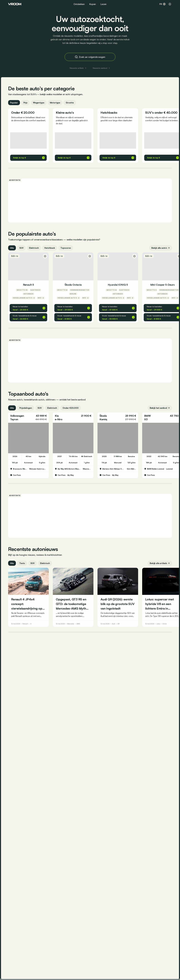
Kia (57, 416)
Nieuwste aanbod (102, 68)
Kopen (93, 4)
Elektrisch (34, 248)
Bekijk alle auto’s (161, 248)
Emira (165, 624)
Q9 (118, 624)
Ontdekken (79, 4)
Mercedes (71, 624)
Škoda (103, 416)
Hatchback (50, 248)
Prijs (25, 103)
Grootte (70, 103)
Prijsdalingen (26, 408)
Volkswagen (17, 416)
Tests (22, 563)
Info (41, 298)
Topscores (66, 248)
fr (163, 4)
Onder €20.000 (71, 408)
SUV (21, 248)
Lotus (158, 624)
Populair (14, 103)
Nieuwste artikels (78, 68)
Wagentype (39, 103)
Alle (12, 248)
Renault (25, 624)
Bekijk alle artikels (160, 563)
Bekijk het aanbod (160, 408)
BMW (147, 416)
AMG (78, 624)
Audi (113, 624)
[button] (28, 418)
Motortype (55, 103)
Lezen (103, 4)
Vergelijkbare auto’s (24, 298)
